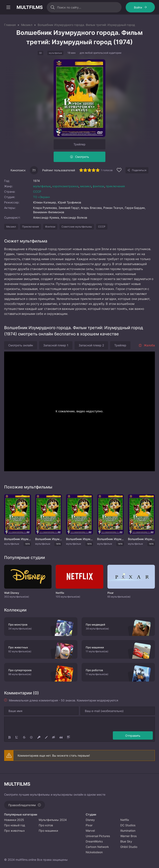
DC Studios (128, 825)
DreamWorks (94, 841)
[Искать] (52, 7)
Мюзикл (11, 227)
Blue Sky (126, 841)
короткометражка (65, 186)
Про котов (46, 825)
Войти (138, 7)
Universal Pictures (98, 836)
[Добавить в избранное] (119, 171)
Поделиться (139, 170)
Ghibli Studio (129, 847)
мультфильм (42, 186)
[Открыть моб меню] (8, 7)
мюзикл (86, 186)
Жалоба (147, 345)
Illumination (128, 831)
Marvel (90, 831)
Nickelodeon (94, 852)
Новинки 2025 (14, 820)
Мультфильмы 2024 (53, 820)
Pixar (89, 825)
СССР (37, 192)
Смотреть (82, 157)
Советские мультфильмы (77, 227)
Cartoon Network (97, 847)
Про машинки (48, 831)
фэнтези (98, 186)
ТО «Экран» (42, 197)
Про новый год (15, 825)
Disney (90, 820)
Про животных (14, 831)
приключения (115, 186)
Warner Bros (128, 836)
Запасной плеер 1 (56, 345)
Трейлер (79, 144)
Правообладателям (22, 805)
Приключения (31, 227)
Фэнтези (50, 227)
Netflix (125, 820)
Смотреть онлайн (21, 345)
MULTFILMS (30, 7)
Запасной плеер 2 (91, 345)
